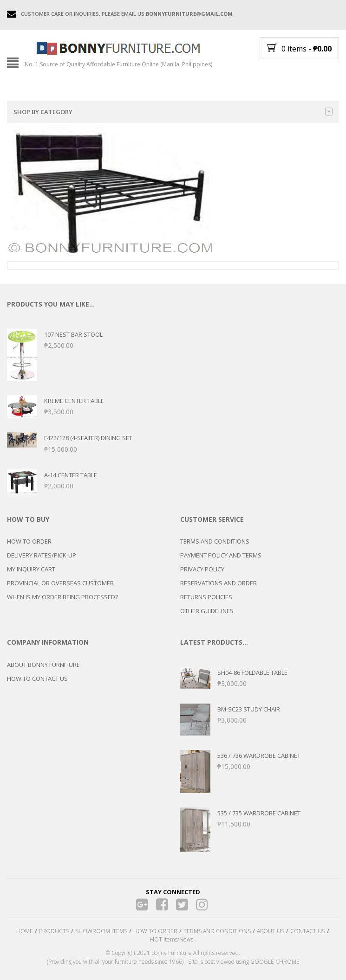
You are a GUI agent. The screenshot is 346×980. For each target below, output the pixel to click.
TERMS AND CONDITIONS (215, 541)
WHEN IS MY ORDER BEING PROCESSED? (62, 597)
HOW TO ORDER (29, 541)
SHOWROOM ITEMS (101, 931)
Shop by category (173, 112)
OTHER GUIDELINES (207, 611)
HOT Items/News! (172, 939)
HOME (25, 931)
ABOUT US (271, 931)
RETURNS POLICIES (206, 597)
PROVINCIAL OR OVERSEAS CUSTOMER (60, 583)
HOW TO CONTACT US (37, 679)
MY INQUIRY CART (31, 569)
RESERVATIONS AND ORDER (219, 583)
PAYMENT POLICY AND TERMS (221, 555)
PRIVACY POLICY (202, 569)
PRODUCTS (54, 931)
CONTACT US (308, 931)
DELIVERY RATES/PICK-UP (42, 555)
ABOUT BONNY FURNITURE (43, 665)
